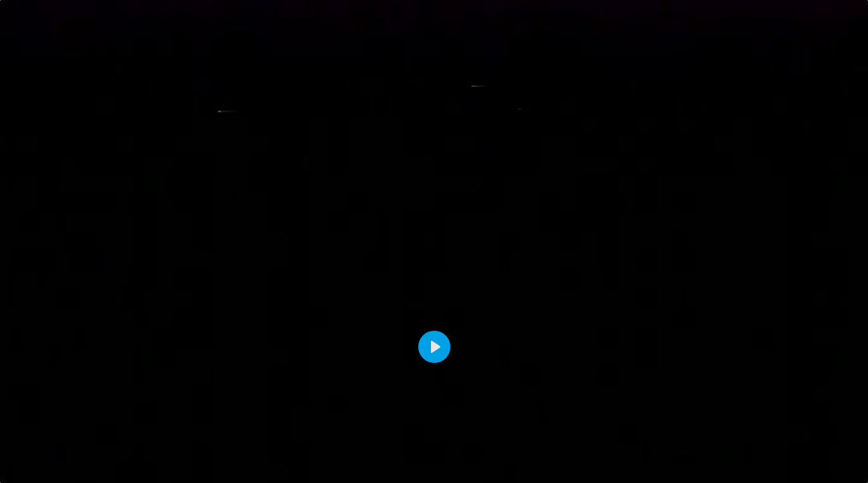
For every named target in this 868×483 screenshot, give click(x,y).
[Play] (434, 347)
